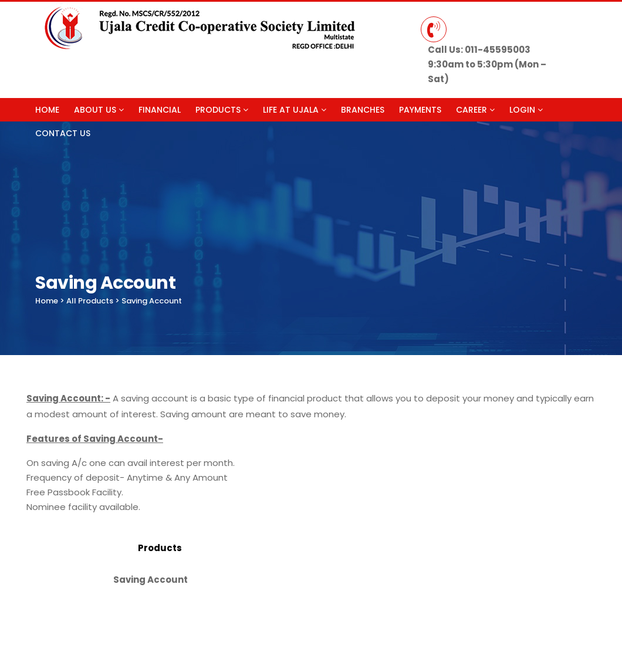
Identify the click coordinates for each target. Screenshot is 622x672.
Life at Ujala (295, 110)
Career (475, 110)
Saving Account (152, 301)
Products (222, 110)
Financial (160, 110)
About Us (99, 110)
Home (47, 110)
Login (526, 110)
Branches (363, 110)
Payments (420, 110)
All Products (90, 301)
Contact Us (63, 133)
